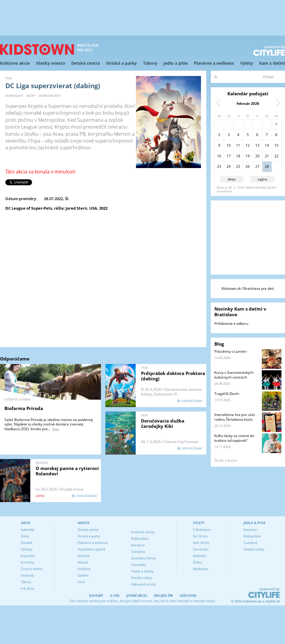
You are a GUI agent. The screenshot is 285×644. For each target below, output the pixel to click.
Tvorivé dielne (32, 569)
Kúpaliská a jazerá (91, 549)
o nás (115, 595)
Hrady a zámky (142, 571)
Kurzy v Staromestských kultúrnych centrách (234, 375)
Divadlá (27, 543)
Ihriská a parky (121, 63)
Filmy (25, 536)
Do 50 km (200, 536)
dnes (232, 179)
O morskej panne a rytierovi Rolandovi (67, 471)
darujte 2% (163, 595)
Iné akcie (27, 588)
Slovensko (201, 549)
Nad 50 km (201, 543)
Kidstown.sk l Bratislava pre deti (248, 288)
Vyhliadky (139, 565)
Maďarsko (201, 569)
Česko (198, 562)
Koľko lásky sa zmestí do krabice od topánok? (234, 438)
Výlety (247, 63)
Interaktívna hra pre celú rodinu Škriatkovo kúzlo (235, 417)
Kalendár (28, 530)
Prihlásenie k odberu (231, 323)
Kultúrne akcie (15, 63)
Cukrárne (138, 552)
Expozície (28, 556)
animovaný (14, 96)
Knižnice (84, 569)
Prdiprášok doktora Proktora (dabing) (173, 376)
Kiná (81, 582)
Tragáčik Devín (227, 394)
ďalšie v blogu (226, 461)
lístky (40, 496)
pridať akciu (137, 595)
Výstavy (27, 549)
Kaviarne (138, 545)
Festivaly (27, 575)
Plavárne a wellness (214, 63)
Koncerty (28, 562)
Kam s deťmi (272, 63)
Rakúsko (199, 556)
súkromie (188, 595)
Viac (56, 429)
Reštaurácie (140, 538)
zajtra (262, 179)
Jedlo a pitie (175, 63)
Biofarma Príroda (24, 408)
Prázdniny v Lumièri (231, 351)
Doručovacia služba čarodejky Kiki (163, 423)
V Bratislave (202, 530)
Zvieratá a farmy (144, 558)
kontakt (96, 595)
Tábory (150, 63)
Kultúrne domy (143, 532)
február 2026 (248, 103)
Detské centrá (85, 63)
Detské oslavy (142, 578)
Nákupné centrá (143, 584)
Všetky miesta (50, 63)
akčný (31, 96)
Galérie (83, 575)
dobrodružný (50, 96)
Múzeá (83, 562)
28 (267, 166)
